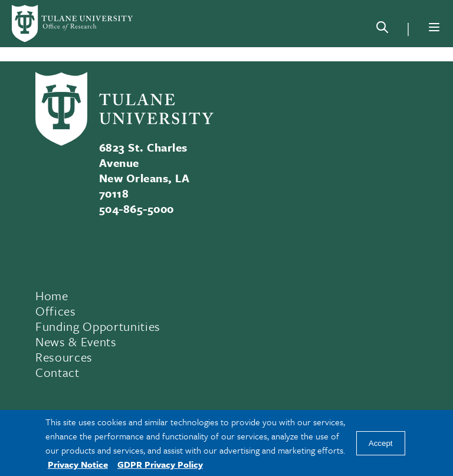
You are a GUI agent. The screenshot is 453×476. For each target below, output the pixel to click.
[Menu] (434, 27)
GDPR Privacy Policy (160, 464)
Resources (64, 357)
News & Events (76, 342)
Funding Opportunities (98, 326)
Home (52, 296)
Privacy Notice (78, 464)
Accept (381, 443)
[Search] (382, 29)
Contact (58, 372)
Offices (56, 311)
